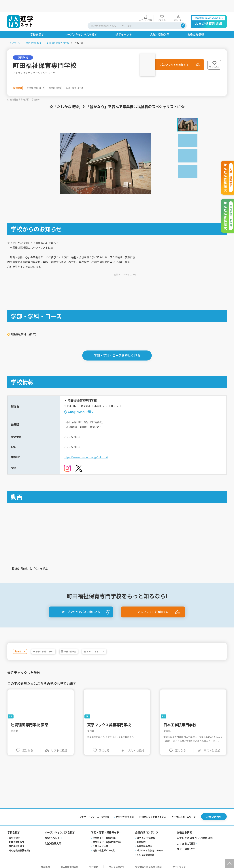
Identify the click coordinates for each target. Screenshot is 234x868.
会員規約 (141, 838)
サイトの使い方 (186, 845)
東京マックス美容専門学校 (109, 719)
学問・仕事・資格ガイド (105, 828)
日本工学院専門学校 (180, 719)
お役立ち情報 (184, 828)
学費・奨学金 (92, 77)
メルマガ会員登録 (146, 850)
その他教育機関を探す (20, 846)
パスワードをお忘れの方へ (150, 846)
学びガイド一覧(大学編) (105, 834)
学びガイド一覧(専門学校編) (107, 838)
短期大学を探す (17, 838)
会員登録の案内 (144, 842)
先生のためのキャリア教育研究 (195, 834)
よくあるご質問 (186, 839)
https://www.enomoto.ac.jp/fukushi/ (89, 450)
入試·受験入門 (53, 839)
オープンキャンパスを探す (60, 828)
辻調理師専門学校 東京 (30, 719)
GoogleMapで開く (81, 402)
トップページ (14, 30)
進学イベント (52, 834)
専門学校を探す (34, 30)
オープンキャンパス (127, 77)
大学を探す (14, 834)
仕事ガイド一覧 (100, 842)
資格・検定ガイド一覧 (104, 846)
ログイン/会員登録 (146, 834)
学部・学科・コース (57, 77)
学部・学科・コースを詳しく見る (117, 345)
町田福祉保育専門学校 (58, 30)
